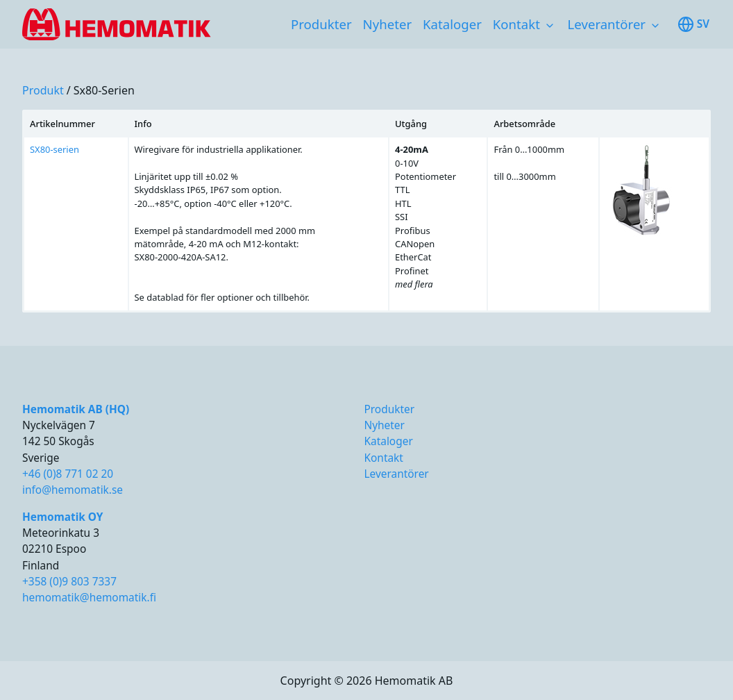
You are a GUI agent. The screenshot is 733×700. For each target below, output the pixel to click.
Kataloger (452, 24)
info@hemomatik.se (73, 490)
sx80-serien (104, 90)
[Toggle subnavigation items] (550, 26)
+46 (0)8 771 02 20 (68, 474)
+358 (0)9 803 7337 (69, 582)
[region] (366, 211)
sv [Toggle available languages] (693, 24)
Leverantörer (607, 24)
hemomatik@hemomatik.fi (89, 598)
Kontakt (516, 24)
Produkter (321, 24)
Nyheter (387, 24)
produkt (43, 90)
